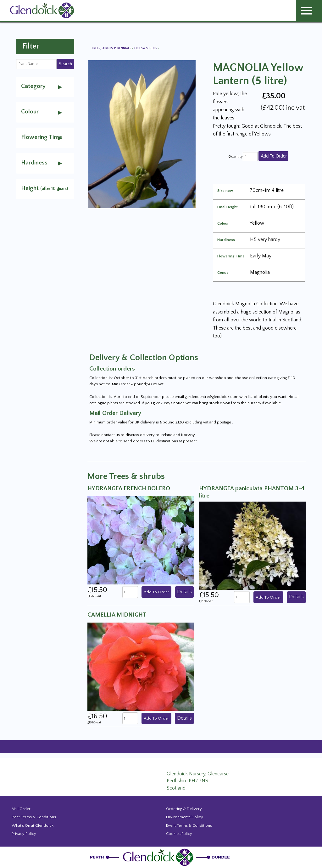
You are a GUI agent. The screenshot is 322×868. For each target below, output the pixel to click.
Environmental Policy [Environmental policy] (185, 817)
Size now (225, 191)
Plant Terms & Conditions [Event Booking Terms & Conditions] (34, 817)
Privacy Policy (24, 834)
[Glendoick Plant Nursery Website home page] (161, 857)
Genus (223, 273)
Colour (223, 224)
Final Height (228, 207)
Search (65, 64)
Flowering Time (231, 256)
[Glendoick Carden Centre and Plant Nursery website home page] (42, 10)
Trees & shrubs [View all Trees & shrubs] (146, 48)
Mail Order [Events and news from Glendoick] (21, 809)
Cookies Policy (179, 834)
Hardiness (226, 240)
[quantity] (250, 156)
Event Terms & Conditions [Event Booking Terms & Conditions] (189, 825)
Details (184, 592)
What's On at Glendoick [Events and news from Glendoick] (33, 825)
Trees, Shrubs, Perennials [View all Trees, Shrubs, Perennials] (111, 48)
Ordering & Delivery (184, 809)
